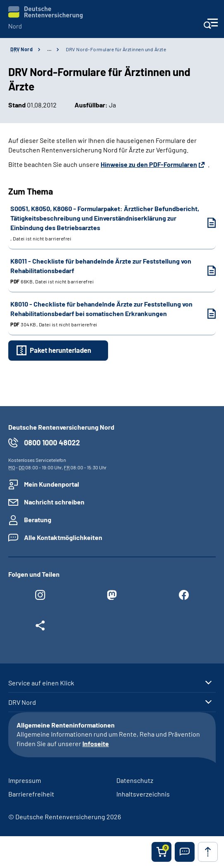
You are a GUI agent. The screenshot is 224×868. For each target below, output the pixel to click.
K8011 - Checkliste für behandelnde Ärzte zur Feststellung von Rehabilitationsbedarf (105, 271)
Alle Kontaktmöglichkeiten (63, 537)
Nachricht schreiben (54, 502)
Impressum (25, 780)
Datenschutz (135, 780)
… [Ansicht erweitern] (49, 49)
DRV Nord (22, 702)
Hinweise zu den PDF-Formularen (149, 164)
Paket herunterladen (60, 350)
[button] (185, 852)
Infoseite (96, 743)
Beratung (38, 520)
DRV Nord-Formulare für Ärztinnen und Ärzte (116, 49)
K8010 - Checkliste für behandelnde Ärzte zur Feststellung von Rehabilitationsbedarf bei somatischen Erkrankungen (105, 314)
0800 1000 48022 (52, 442)
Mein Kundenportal (52, 484)
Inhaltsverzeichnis (143, 794)
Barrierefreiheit (31, 794)
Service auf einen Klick (41, 683)
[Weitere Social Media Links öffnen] (40, 628)
